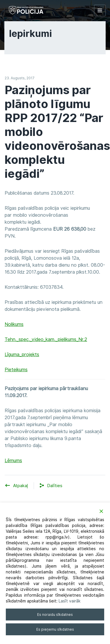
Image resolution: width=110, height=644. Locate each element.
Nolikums (14, 324)
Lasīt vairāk (70, 601)
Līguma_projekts (22, 355)
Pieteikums (16, 370)
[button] (55, 486)
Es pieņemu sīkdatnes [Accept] (55, 629)
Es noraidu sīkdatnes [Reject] (55, 615)
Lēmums (13, 461)
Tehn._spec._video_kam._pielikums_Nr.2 (46, 339)
